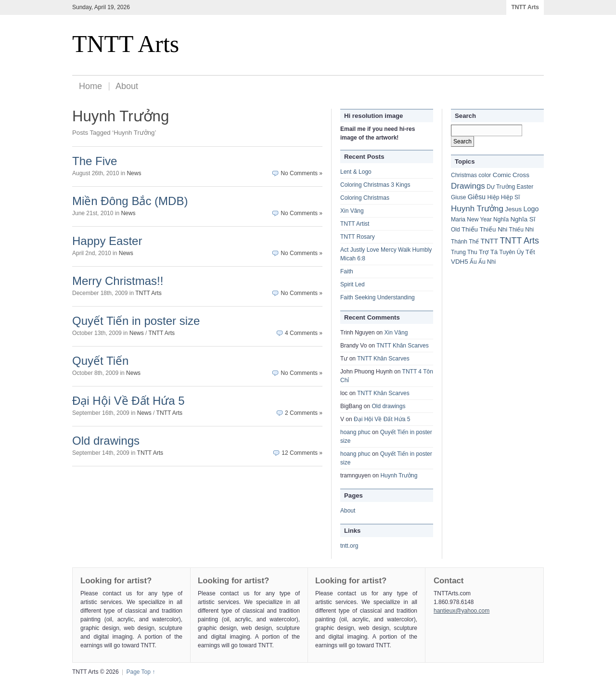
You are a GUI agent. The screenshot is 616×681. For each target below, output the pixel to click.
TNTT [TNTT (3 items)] (490, 241)
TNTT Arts (525, 7)
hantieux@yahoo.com (462, 611)
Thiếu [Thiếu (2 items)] (470, 229)
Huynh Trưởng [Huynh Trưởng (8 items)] (477, 209)
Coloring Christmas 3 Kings (375, 185)
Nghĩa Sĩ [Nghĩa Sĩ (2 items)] (523, 219)
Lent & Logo (356, 172)
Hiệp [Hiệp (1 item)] (493, 197)
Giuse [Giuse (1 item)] (458, 197)
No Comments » (302, 173)
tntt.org (349, 546)
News (134, 173)
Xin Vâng (352, 211)
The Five (95, 161)
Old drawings (106, 441)
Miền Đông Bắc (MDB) (130, 201)
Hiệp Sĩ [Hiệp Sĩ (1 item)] (511, 197)
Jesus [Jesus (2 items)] (513, 209)
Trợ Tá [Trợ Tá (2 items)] (488, 252)
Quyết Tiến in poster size (136, 321)
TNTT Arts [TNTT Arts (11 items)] (519, 241)
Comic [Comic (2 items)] (502, 175)
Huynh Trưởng (399, 475)
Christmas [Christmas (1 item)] (464, 175)
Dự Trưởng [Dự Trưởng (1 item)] (501, 187)
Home (90, 86)
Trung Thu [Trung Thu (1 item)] (464, 252)
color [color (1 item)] (485, 175)
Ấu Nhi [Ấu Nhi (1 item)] (487, 262)
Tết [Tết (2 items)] (530, 252)
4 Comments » (304, 333)
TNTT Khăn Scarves (402, 346)
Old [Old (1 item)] (456, 230)
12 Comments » (302, 453)
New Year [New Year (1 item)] (479, 219)
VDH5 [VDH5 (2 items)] (460, 262)
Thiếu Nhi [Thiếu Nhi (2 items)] (493, 229)
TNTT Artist (355, 224)
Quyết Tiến (100, 361)
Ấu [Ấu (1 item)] (473, 262)
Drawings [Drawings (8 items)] (468, 186)
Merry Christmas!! (118, 281)
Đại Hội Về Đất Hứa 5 (128, 401)
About (127, 86)
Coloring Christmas (365, 198)
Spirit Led (353, 284)
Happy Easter (107, 241)
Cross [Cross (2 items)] (521, 175)
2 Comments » (304, 413)
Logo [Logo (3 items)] (531, 209)
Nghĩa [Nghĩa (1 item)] (501, 219)
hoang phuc (355, 432)
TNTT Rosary (358, 237)
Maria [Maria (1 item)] (458, 219)
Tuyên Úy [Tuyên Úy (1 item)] (512, 252)
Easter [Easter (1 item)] (525, 187)
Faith (347, 271)
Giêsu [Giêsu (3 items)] (477, 197)
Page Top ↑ (141, 672)
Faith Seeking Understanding (378, 297)
